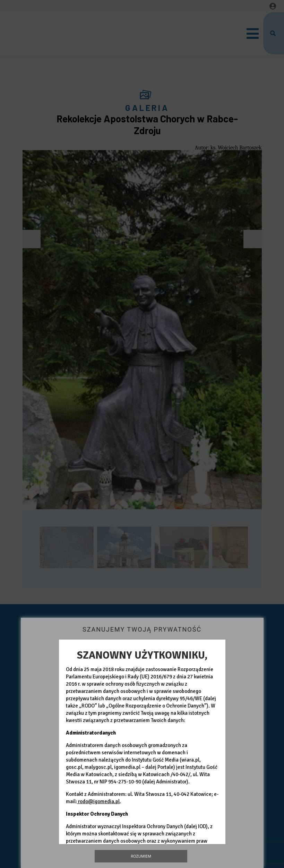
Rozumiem (141, 856)
